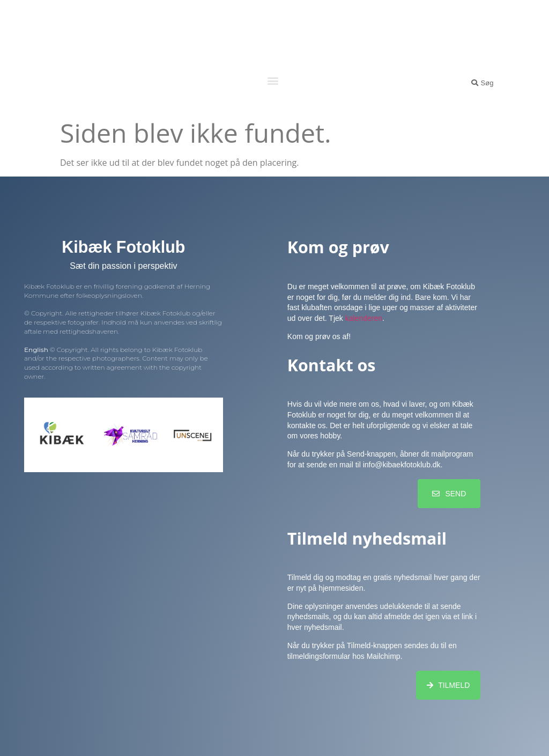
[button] (273, 80)
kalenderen (364, 318)
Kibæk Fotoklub (273, 31)
